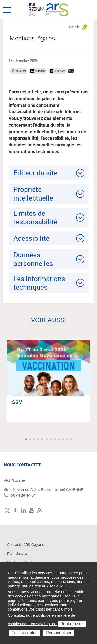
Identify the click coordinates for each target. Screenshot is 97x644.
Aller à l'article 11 (68, 440)
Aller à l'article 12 (72, 440)
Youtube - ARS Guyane (31, 511)
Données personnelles (33, 259)
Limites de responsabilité (35, 217)
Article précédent (5, 440)
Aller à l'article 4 (39, 440)
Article (74, 27)
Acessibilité (31, 238)
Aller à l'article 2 (31, 440)
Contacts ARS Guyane (26, 545)
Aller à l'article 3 (35, 440)
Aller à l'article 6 (47, 440)
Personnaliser (59, 633)
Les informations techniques (39, 283)
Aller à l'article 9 (59, 440)
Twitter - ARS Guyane (7, 511)
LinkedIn (23, 511)
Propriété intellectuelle (33, 193)
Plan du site (17, 554)
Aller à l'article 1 (26, 440)
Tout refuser (72, 624)
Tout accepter (24, 633)
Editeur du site (35, 173)
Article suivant (92, 440)
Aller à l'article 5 (43, 440)
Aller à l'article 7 (51, 440)
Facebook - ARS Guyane (15, 511)
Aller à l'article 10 (64, 440)
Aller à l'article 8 (55, 440)
